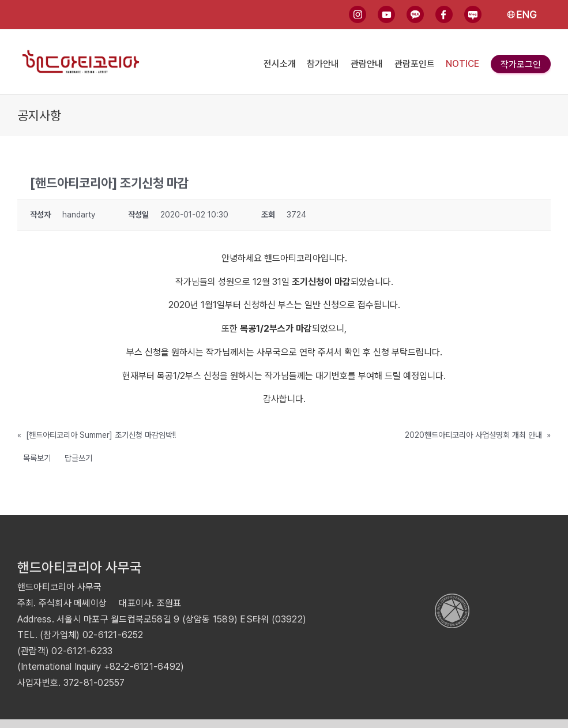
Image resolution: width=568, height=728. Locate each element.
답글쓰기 (78, 458)
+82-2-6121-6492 (142, 667)
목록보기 (37, 458)
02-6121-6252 (113, 635)
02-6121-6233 (82, 651)
